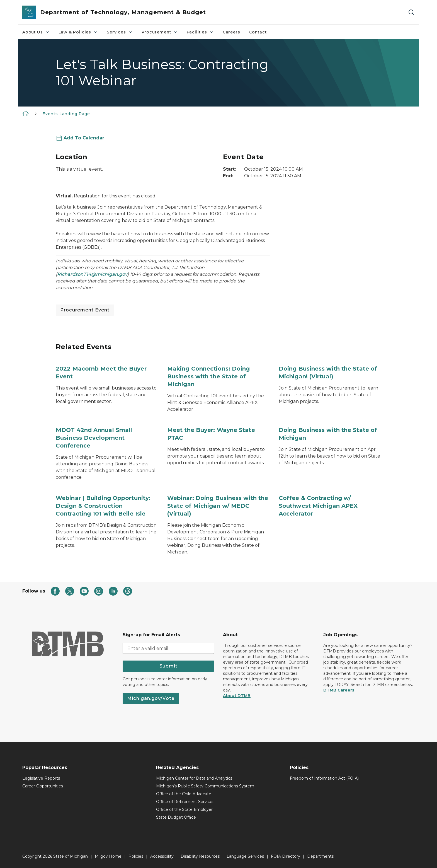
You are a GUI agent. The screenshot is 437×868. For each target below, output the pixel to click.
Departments (320, 856)
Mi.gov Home (108, 856)
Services (120, 32)
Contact (258, 32)
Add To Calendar (84, 138)
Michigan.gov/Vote (151, 698)
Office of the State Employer (184, 809)
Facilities (200, 32)
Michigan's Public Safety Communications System (205, 786)
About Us (36, 32)
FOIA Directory (286, 856)
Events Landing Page (66, 114)
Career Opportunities (43, 786)
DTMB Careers (339, 690)
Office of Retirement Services (185, 802)
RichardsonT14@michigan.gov (92, 274)
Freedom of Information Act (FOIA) (324, 778)
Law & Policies (78, 32)
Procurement (160, 32)
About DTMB (237, 696)
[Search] (411, 12)
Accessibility (162, 856)
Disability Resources (200, 856)
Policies (136, 856)
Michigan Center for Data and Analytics (194, 778)
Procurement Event (85, 310)
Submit (168, 666)
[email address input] (168, 648)
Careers (231, 32)
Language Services (245, 856)
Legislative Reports (41, 778)
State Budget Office (176, 817)
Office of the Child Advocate (184, 794)
